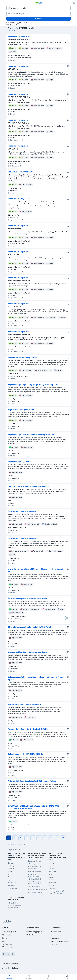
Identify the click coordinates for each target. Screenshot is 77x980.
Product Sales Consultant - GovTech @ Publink (29, 729)
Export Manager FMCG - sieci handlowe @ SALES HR (31, 434)
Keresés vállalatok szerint (59, 941)
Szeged (10, 871)
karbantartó (52, 883)
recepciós (52, 888)
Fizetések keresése (57, 935)
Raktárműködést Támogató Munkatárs (25, 705)
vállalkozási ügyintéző (35, 879)
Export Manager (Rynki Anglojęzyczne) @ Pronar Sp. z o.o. (33, 385)
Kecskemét (12, 885)
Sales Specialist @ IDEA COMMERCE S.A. (26, 754)
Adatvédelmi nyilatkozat (10, 968)
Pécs (10, 877)
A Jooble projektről (9, 932)
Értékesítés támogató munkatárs (23, 511)
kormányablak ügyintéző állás (38, 889)
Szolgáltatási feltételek (10, 964)
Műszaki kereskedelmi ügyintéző (23, 358)
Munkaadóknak (32, 935)
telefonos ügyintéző (35, 887)
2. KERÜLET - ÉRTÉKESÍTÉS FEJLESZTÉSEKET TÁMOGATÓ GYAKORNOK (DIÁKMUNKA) (34, 807)
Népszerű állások (13, 903)
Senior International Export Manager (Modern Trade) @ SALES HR (35, 570)
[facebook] (4, 954)
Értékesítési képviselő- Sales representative (28, 652)
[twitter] (8, 954)
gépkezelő (52, 885)
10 (63, 838)
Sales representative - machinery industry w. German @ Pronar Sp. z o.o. (36, 678)
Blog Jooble (55, 938)
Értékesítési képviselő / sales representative (28, 598)
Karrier (5, 938)
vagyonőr (52, 866)
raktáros (51, 880)
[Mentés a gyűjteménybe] (68, 37)
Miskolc (10, 874)
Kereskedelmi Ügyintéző (19, 199)
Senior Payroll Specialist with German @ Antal (28, 486)
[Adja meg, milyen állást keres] (38, 8)
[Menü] (3, 3)
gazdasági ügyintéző (35, 892)
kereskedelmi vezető (35, 861)
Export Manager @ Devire (19, 461)
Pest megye (12, 866)
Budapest (11, 863)
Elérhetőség (7, 935)
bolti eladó (52, 863)
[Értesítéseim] (74, 3)
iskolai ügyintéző (34, 864)
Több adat (13, 30)
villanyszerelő (53, 871)
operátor (51, 877)
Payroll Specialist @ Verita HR (21, 410)
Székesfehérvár (13, 888)
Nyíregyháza (12, 883)
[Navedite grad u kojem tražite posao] (38, 14)
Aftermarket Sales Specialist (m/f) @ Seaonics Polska (32, 781)
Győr (10, 880)
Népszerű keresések (16, 850)
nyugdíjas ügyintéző (35, 871)
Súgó (4, 941)
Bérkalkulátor (55, 944)
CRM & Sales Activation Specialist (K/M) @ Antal (29, 627)
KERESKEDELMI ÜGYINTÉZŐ (20, 172)
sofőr (50, 874)
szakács (51, 869)
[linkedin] (13, 954)
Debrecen (11, 869)
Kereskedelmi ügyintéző (19, 36)
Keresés (38, 19)
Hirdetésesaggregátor (34, 932)
